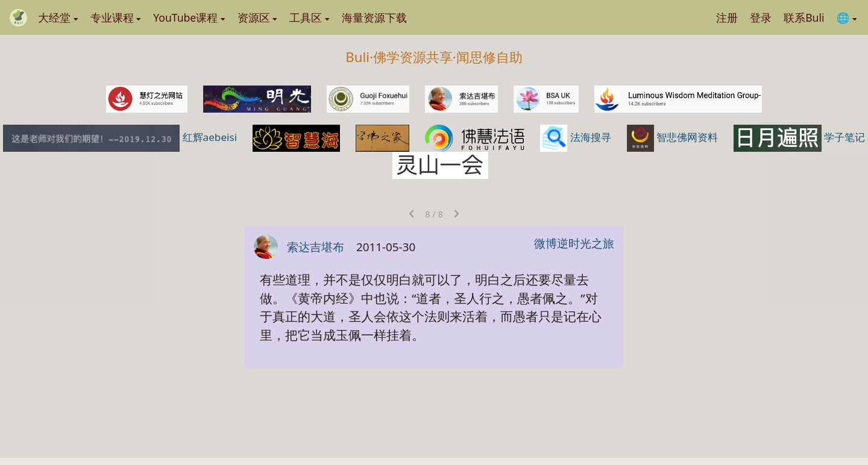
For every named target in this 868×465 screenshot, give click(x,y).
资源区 (258, 17)
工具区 (310, 17)
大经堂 (58, 17)
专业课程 (116, 17)
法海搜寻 (577, 137)
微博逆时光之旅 (574, 243)
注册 (727, 17)
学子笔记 (799, 137)
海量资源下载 (374, 17)
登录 (761, 17)
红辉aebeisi (121, 137)
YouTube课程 (189, 17)
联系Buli (804, 17)
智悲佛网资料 (674, 137)
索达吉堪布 (316, 247)
